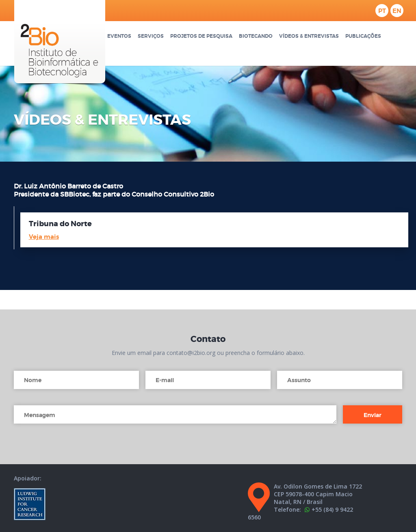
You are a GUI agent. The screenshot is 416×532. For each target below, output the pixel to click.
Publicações (363, 36)
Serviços (151, 36)
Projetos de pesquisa (201, 36)
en (397, 11)
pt (382, 11)
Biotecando (256, 36)
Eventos (119, 36)
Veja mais (44, 237)
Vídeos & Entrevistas (309, 36)
